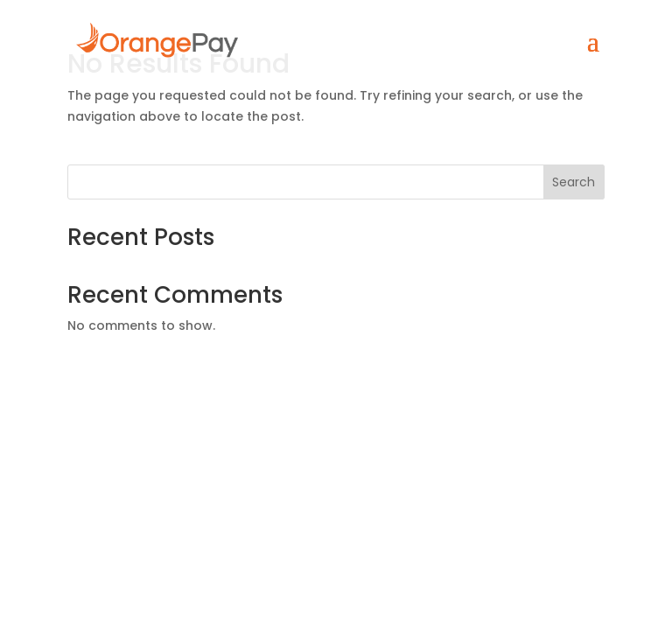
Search (574, 182)
